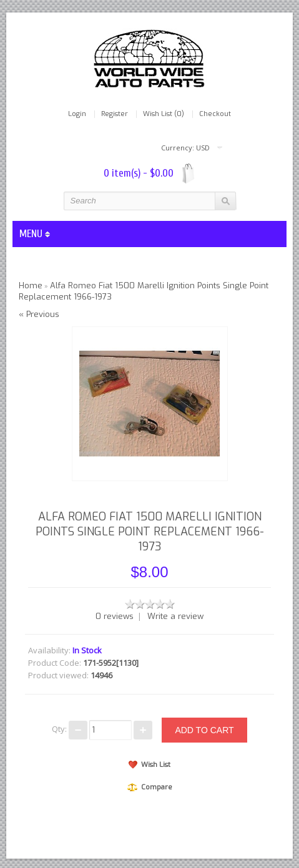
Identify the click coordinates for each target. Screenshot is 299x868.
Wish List (149, 765)
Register (115, 114)
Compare (150, 787)
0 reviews (115, 616)
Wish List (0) (164, 114)
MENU (35, 234)
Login (77, 114)
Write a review (175, 616)
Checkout (215, 114)
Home (31, 285)
